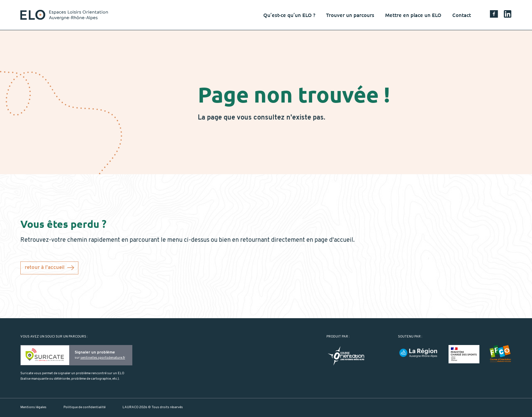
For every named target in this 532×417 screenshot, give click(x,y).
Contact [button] (462, 15)
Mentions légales (33, 407)
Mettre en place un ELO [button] (413, 15)
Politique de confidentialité (84, 407)
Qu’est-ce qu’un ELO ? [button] (289, 15)
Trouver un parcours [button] (350, 15)
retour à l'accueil (45, 268)
